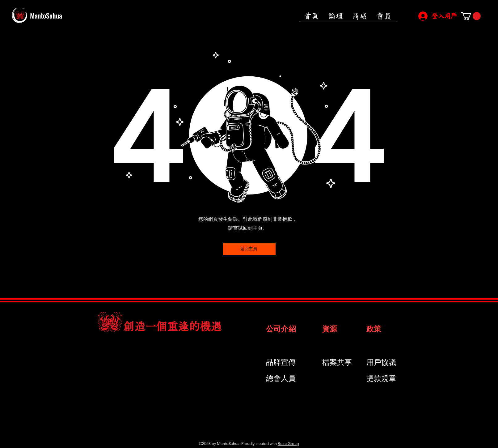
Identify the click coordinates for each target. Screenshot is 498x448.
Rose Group (288, 444)
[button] (471, 16)
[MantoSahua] (68, 15)
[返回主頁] (249, 249)
